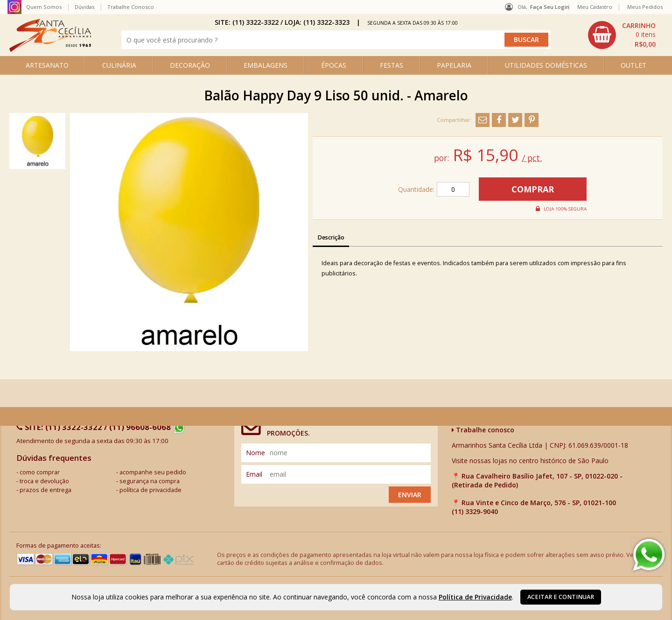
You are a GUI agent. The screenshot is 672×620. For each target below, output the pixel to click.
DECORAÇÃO (190, 65)
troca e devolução (44, 481)
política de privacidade (150, 490)
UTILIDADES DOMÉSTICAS (546, 65)
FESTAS (392, 65)
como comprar (40, 472)
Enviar (410, 495)
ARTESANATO (47, 65)
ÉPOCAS (334, 65)
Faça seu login (550, 7)
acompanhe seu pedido (153, 472)
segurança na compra (150, 481)
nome (255, 453)
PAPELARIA (454, 65)
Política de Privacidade (475, 597)
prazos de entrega (45, 490)
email (254, 474)
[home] (50, 49)
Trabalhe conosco (483, 430)
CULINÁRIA (119, 65)
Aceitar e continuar (561, 597)
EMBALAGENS (266, 65)
